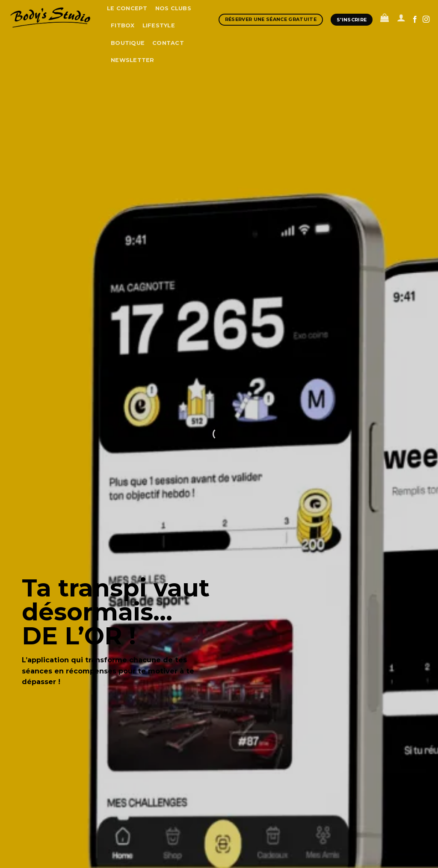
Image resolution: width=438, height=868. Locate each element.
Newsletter (133, 60)
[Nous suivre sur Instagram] (426, 20)
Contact (168, 43)
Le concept (127, 8)
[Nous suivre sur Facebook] (415, 20)
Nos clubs (173, 8)
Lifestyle (159, 25)
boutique (128, 43)
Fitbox (123, 25)
